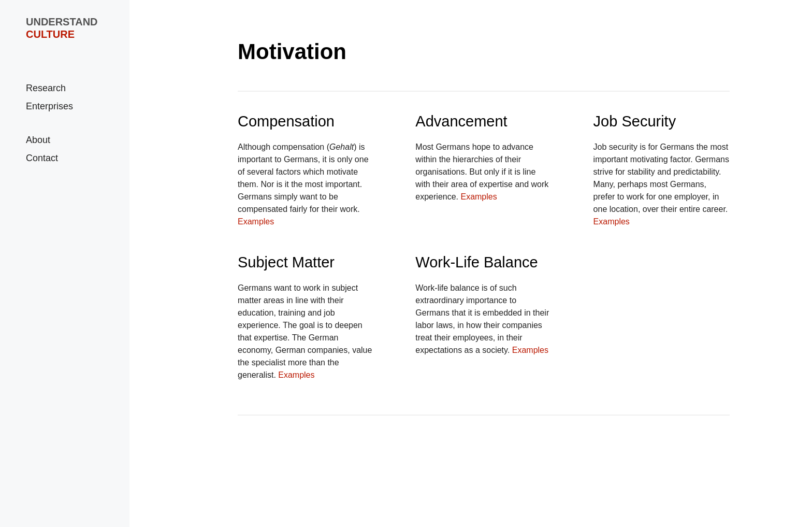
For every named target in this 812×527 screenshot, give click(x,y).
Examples (256, 222)
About (38, 140)
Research (46, 88)
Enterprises (49, 106)
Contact (42, 158)
